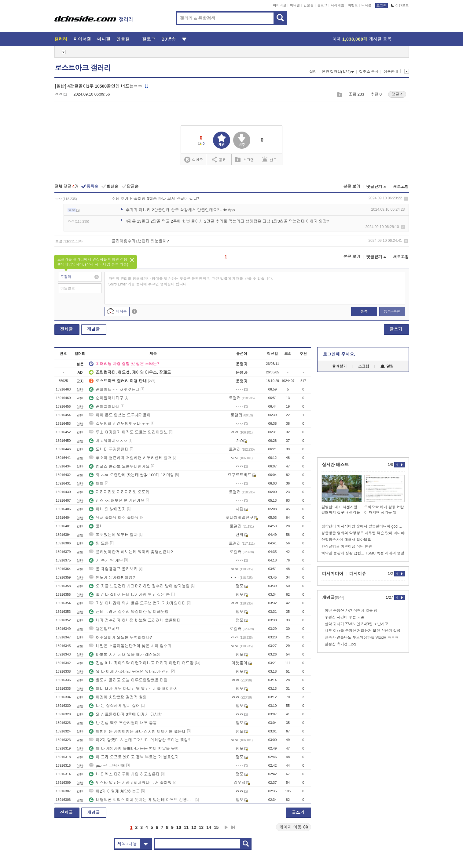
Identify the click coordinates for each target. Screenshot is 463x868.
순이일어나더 (104, 407)
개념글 (94, 329)
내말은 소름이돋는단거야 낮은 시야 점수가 (130, 646)
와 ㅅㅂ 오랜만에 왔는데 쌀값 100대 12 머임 (131, 475)
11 (186, 827)
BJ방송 (169, 39)
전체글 (67, 329)
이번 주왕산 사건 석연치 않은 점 (351, 611)
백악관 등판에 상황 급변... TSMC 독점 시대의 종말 (363, 553)
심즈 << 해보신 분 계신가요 (117, 501)
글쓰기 (396, 329)
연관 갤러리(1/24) (338, 72)
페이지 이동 (294, 827)
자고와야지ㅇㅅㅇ (108, 441)
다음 (226, 827)
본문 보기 (352, 186)
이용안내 (391, 72)
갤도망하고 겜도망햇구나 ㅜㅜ (119, 424)
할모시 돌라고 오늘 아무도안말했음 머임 (128, 680)
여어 (96, 483)
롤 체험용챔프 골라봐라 (113, 569)
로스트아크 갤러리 (83, 68)
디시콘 (367, 5)
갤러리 (61, 39)
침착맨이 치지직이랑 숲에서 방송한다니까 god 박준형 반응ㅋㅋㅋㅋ (363, 526)
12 (194, 827)
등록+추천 (392, 311)
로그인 (382, 5)
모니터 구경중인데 (109, 449)
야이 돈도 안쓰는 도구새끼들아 (120, 415)
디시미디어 (333, 574)
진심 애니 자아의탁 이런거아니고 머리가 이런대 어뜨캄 (141, 663)
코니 (96, 526)
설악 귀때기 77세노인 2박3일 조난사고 (357, 624)
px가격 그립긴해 (107, 766)
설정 (313, 72)
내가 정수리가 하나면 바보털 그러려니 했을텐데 (135, 620)
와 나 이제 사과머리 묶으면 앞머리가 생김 (129, 672)
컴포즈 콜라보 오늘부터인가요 (119, 466)
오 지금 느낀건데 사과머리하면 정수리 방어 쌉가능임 (139, 586)
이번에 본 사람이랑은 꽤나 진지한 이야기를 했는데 (137, 731)
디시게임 (337, 5)
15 (216, 827)
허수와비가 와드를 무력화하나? (120, 637)
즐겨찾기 (340, 366)
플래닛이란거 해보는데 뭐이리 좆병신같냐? (131, 552)
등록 (364, 311)
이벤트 (353, 5)
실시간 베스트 (336, 465)
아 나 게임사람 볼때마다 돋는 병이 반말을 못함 (134, 748)
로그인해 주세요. (339, 354)
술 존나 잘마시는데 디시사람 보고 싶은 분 (129, 595)
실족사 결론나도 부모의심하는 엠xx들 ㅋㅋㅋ (362, 637)
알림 (387, 366)
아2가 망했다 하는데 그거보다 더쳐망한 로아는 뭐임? (140, 740)
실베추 (193, 160)
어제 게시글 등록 (362, 39)
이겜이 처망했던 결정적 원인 (118, 697)
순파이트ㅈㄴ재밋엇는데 (114, 389)
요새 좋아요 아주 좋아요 (114, 518)
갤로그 (322, 5)
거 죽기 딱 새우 (106, 560)
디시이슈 (358, 574)
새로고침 (401, 187)
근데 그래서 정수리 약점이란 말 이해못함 (129, 612)
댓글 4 (397, 94)
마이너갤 (280, 5)
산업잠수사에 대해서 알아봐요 (346, 540)
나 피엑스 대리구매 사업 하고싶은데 (124, 774)
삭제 (406, 199)
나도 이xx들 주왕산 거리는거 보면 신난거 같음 (363, 631)
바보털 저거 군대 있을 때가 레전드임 (125, 654)
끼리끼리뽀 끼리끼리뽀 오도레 (119, 492)
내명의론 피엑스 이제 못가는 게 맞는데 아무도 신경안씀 (141, 800)
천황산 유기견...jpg (340, 644)
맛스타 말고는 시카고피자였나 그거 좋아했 (130, 783)
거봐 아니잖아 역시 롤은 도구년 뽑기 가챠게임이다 (137, 603)
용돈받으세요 (104, 629)
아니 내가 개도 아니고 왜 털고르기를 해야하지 (133, 689)
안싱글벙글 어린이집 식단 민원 (347, 547)
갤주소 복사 (369, 72)
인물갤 (309, 5)
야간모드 (400, 5)
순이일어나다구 (106, 398)
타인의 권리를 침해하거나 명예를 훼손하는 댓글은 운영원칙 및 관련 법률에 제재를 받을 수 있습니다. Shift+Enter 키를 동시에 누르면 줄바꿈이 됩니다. (191, 281)
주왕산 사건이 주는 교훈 (345, 617)
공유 (219, 159)
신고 (270, 159)
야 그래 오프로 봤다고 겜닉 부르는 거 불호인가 (134, 757)
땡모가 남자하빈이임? (112, 577)
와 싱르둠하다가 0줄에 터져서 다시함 (125, 714)
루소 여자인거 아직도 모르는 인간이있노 (128, 432)
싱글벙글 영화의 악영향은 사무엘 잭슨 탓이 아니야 (363, 533)
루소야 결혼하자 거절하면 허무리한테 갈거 (130, 458)
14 (209, 827)
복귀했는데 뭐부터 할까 (113, 535)
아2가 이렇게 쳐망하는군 (114, 791)
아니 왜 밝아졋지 (107, 509)
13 (201, 827)
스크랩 (339, 94)
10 (179, 827)
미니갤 (295, 5)
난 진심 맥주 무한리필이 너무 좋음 (123, 723)
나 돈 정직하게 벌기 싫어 (114, 706)
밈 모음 (99, 543)
